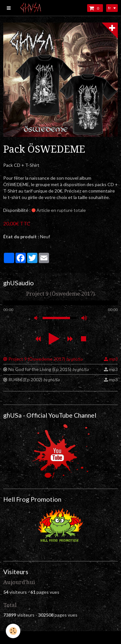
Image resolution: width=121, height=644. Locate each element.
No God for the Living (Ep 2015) (48, 369)
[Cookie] (13, 631)
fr (110, 8)
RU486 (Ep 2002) (34, 379)
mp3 (113, 359)
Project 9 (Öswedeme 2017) (45, 359)
